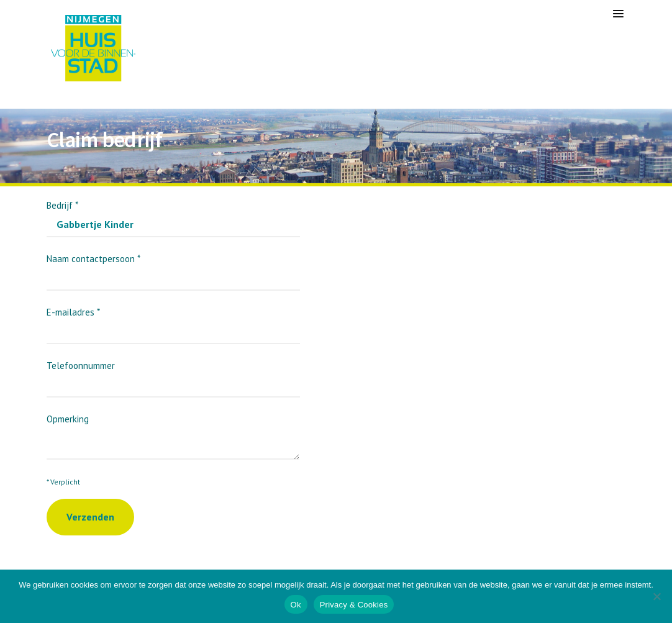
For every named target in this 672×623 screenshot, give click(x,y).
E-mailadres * (173, 321)
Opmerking (173, 430)
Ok (296, 605)
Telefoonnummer (173, 375)
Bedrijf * (173, 215)
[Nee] (656, 596)
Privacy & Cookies (354, 605)
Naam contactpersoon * (173, 268)
